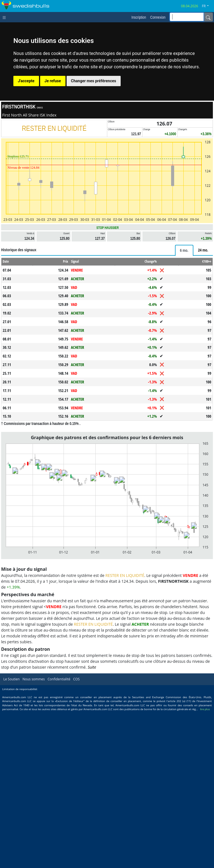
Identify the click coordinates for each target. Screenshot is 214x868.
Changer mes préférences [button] (94, 81)
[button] (207, 6)
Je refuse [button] (53, 81)
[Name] (208, 17)
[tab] (184, 250)
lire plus (205, 709)
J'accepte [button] (26, 81)
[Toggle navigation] (5, 17)
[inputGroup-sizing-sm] (187, 17)
